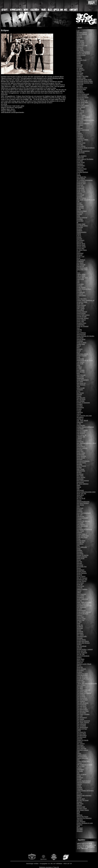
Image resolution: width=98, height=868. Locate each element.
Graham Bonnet (82, 312)
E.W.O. (79, 235)
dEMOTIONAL (81, 198)
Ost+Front (80, 508)
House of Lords (82, 356)
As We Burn (81, 70)
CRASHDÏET (81, 166)
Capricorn (80, 135)
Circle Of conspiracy (83, 151)
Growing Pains (81, 323)
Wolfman (80, 815)
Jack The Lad (81, 375)
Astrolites (80, 75)
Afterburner (80, 41)
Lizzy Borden (81, 425)
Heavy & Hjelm (81, 343)
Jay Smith (80, 381)
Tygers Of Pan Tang (83, 761)
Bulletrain (80, 128)
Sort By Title (81, 654)
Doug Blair (80, 221)
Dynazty (79, 229)
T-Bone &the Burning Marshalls (87, 683)
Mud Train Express (83, 481)
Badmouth (80, 84)
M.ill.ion (79, 440)
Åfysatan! (80, 828)
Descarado (80, 206)
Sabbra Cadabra (82, 589)
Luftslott (79, 438)
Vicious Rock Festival (84, 781)
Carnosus (80, 136)
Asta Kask (80, 73)
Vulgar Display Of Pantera (85, 791)
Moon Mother (81, 477)
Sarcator (79, 601)
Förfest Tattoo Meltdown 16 (85, 300)
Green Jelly (80, 321)
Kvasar (79, 411)
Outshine (80, 511)
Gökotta (79, 330)
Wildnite (79, 805)
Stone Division (81, 669)
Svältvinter (80, 680)
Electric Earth (81, 245)
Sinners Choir (81, 619)
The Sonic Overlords (83, 721)
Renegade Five (82, 567)
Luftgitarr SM (81, 437)
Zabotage (80, 820)
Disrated (79, 214)
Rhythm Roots (81, 571)
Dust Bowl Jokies (82, 226)
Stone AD (80, 667)
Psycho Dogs (81, 541)
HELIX (79, 346)
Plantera (79, 532)
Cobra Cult (80, 157)
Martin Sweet (81, 453)
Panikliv (79, 519)
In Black (79, 367)
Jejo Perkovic (81, 385)
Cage (78, 131)
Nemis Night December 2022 (86, 492)
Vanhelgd (80, 778)
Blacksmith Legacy (83, 106)
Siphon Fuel (81, 620)
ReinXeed (80, 565)
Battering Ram (81, 89)
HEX (78, 347)
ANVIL (79, 62)
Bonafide (80, 114)
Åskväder (80, 830)
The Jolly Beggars (82, 703)
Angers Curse (81, 55)
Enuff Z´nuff (80, 256)
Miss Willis (80, 476)
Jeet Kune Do (81, 383)
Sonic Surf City (81, 651)
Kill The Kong (81, 399)
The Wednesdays (82, 727)
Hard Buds (80, 338)
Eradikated (80, 261)
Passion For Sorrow (83, 521)
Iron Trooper (81, 370)
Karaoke (79, 394)
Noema (79, 500)
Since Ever (80, 617)
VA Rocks (80, 771)
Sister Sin (80, 625)
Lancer (79, 414)
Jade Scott (80, 377)
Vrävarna (80, 789)
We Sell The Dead (83, 800)
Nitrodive (80, 497)
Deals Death (81, 190)
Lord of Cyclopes (82, 430)
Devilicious (80, 208)
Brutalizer (80, 125)
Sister (78, 623)
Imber (78, 365)
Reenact (79, 563)
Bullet (78, 127)
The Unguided (81, 726)
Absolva (79, 36)
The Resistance (82, 718)
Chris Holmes (81, 146)
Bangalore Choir (82, 88)
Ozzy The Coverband (84, 513)
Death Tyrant (81, 192)
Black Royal (80, 104)
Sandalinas (80, 597)
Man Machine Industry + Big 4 (86, 443)
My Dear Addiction (83, 484)
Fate (78, 281)
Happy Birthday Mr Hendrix (85, 336)
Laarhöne (80, 412)
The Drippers (81, 695)
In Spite (79, 369)
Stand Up (80, 662)
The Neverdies (81, 713)
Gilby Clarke (81, 308)
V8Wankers (80, 769)
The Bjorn (80, 688)
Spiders (79, 657)
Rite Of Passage (82, 578)
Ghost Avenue (81, 305)
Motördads (80, 479)
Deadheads (80, 188)
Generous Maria (82, 302)
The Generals (81, 696)
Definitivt (79, 193)
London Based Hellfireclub (85, 427)
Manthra (79, 445)
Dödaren (79, 231)
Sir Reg (79, 622)
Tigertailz (80, 739)
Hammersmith (81, 334)
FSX (78, 297)
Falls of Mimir (81, 276)
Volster (79, 786)
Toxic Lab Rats (81, 748)
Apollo (79, 63)
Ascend (79, 71)
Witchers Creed (82, 808)
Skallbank (80, 627)
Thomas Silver (81, 734)
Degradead (80, 195)
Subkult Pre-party (82, 674)
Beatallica (80, 91)
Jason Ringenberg (83, 380)
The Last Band (81, 706)
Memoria (79, 459)
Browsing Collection (83, 123)
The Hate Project (82, 700)
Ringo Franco (81, 576)
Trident (79, 753)
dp (77, 222)
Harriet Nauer (81, 339)
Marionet (79, 450)
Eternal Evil (80, 266)
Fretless (79, 291)
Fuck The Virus (81, 299)
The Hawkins (81, 701)
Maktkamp (80, 442)
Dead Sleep (80, 187)
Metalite (79, 468)
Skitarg (79, 630)
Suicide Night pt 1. (83, 679)
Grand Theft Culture (83, 315)
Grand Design (81, 313)
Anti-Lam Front (81, 60)
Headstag (80, 341)
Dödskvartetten (82, 232)
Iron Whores (81, 372)
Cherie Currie (81, 143)
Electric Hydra (81, 247)
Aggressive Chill (82, 45)
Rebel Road (80, 558)
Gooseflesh (80, 310)
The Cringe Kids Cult (83, 690)
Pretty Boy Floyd (82, 537)
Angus (79, 57)
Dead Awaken (81, 182)
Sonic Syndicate (82, 653)
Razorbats (80, 554)
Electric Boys (81, 244)
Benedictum (80, 93)
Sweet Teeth (81, 682)
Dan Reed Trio (81, 177)
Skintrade (80, 628)
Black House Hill (82, 101)
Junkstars (80, 390)
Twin (78, 760)
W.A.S (79, 792)
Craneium (80, 164)
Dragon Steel (81, 224)
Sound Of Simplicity (83, 656)
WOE (78, 812)
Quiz (78, 545)
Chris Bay (80, 144)
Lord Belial (80, 429)
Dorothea (80, 219)
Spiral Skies (80, 659)
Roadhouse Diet (82, 580)
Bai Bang (80, 86)
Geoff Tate (80, 304)
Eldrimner (80, 242)
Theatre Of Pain (82, 729)
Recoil (79, 560)
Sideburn (80, 615)
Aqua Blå (80, 65)
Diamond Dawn (82, 211)
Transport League (82, 750)
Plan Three (80, 531)
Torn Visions (81, 744)
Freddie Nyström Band (84, 289)
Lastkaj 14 (80, 419)
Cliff (78, 154)
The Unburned (81, 724)
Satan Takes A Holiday (84, 602)
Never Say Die (81, 494)
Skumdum (80, 633)
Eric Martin (80, 263)
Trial (78, 752)
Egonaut (79, 239)
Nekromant (80, 490)
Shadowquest (81, 610)
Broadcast (80, 122)
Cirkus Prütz (81, 153)
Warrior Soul (81, 799)
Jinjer (78, 386)
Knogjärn (80, 404)
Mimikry (79, 472)
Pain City (80, 515)
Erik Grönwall (81, 265)
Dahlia (79, 175)
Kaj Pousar (80, 393)
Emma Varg (80, 248)
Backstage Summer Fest (85, 83)
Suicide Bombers (82, 677)
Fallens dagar (81, 274)
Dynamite (80, 227)
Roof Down (80, 583)
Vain (78, 773)
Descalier (80, 205)
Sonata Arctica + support (85, 649)
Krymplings (80, 407)
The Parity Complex (83, 714)
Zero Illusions (81, 821)
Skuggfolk (80, 631)
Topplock (80, 742)
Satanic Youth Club (83, 604)
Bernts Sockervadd (83, 94)
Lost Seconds (81, 432)
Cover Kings (81, 162)
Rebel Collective (82, 557)
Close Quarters (82, 156)
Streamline (80, 670)
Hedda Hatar (81, 344)
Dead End (80, 185)
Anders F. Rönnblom (83, 52)
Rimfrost (79, 575)
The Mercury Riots (83, 711)
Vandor (79, 776)
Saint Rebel (80, 596)
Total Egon (80, 745)
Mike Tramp (80, 469)
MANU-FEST (81, 446)
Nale (78, 489)
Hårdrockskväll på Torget (85, 360)
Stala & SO (80, 661)
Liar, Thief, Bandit (82, 420)
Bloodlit (79, 109)
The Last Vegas (82, 708)
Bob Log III (80, 112)
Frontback (80, 294)
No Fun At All (81, 498)
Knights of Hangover (83, 403)
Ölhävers (80, 831)
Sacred (79, 591)
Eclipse (79, 237)
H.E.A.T (79, 331)
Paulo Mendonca (82, 526)
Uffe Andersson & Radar (85, 765)
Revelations (80, 570)
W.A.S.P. (79, 794)
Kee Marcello (81, 398)
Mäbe (78, 485)
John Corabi (81, 388)
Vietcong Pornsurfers (83, 782)
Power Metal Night (83, 536)
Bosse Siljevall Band (83, 117)
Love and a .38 (81, 435)
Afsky (78, 39)
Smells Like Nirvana (83, 643)
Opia (78, 506)
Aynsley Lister (81, 78)
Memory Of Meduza (83, 461)
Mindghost (80, 474)
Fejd (78, 282)
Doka (78, 216)
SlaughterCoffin (82, 636)
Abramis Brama (82, 34)
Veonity (79, 779)
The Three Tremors (83, 722)
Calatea (79, 133)
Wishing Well (81, 807)
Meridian (79, 464)
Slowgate (80, 638)
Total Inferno (81, 747)
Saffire (79, 593)
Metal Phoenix (81, 466)
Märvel (79, 487)
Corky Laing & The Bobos (85, 159)
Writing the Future (82, 817)
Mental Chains (81, 463)
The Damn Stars (82, 692)
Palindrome (80, 516)
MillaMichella (81, 471)
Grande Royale (82, 317)
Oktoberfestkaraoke (83, 502)
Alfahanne (80, 47)
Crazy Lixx (80, 167)
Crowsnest (80, 170)
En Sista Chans (82, 250)
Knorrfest (80, 406)
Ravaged (80, 552)
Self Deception (81, 607)
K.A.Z (78, 391)
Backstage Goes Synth (84, 80)
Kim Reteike (81, 401)
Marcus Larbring (82, 448)
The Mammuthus (82, 709)
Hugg (78, 357)
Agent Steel (80, 44)
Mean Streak (81, 458)
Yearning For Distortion (84, 818)
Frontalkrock (81, 292)
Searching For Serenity (84, 606)
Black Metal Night (82, 102)
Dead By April (81, 183)
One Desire (80, 505)
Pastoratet (80, 523)
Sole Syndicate (81, 646)
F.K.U (78, 273)
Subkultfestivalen (82, 675)
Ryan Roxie (80, 586)
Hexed (79, 351)
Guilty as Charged (82, 326)
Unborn (79, 768)
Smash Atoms (81, 640)
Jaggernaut (80, 378)
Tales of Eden (81, 685)
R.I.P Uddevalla (82, 547)
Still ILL (79, 666)
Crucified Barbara (82, 172)
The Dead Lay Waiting (84, 693)
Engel (78, 252)
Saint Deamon (81, 594)
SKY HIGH (80, 635)
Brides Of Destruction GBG (85, 120)
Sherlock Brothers (82, 614)
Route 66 (80, 584)
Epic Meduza (81, 260)
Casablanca (80, 138)
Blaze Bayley (81, 107)
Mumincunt (80, 482)
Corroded (80, 161)
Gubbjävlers (81, 325)
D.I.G (78, 174)
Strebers (79, 672)
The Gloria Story (82, 698)
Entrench (80, 255)
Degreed (79, 196)
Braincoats (80, 119)
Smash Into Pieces (83, 641)
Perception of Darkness (84, 529)
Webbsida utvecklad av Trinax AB (49, 867)
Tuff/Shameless (82, 756)
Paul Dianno (81, 524)
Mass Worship (81, 456)
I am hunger (81, 362)
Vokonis (79, 784)
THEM (79, 731)
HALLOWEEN (81, 333)
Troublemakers (81, 755)
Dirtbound (80, 213)
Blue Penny (80, 110)
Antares (79, 58)
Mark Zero (80, 451)
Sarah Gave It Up (82, 599)
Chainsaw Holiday (82, 140)
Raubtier (79, 550)
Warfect (79, 797)
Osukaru (79, 510)
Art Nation (80, 68)
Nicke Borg (80, 495)
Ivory (78, 373)
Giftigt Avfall (80, 307)
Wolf (78, 813)
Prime (79, 539)
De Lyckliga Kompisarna (85, 180)
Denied (79, 203)
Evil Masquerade (82, 268)
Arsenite (79, 67)
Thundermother (82, 735)
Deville (79, 209)
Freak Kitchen (81, 287)
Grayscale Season (83, 318)
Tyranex (79, 763)
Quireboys (80, 544)
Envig (78, 258)
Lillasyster (80, 422)
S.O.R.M (79, 588)
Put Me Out (80, 542)
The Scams (80, 719)
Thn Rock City (81, 732)
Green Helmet (81, 320)
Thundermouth (81, 737)
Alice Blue (80, 49)
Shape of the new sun (84, 612)
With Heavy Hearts (83, 810)
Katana (79, 396)
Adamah (79, 37)
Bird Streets (80, 99)
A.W (78, 31)
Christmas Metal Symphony (86, 148)
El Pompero (80, 240)
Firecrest (79, 286)
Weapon (79, 802)
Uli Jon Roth (81, 766)
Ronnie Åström (81, 581)
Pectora (79, 528)
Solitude (79, 648)
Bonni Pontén (81, 115)
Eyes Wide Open (82, 269)
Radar (79, 549)
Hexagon (80, 349)
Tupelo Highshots (82, 758)
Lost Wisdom (81, 433)
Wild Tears (80, 804)
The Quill (80, 716)
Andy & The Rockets (83, 54)
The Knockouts (81, 705)
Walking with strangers (84, 795)
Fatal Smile (80, 279)
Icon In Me (80, 364)
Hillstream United (82, 354)
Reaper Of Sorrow (83, 555)
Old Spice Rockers (83, 503)
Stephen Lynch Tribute (84, 664)
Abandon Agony (82, 32)
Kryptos (79, 409)
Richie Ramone (82, 573)
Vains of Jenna (81, 774)
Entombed (80, 253)
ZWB (78, 826)
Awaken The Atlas (82, 76)
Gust (78, 328)
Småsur (79, 644)
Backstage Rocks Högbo (85, 81)
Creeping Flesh (82, 169)
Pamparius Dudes (82, 518)
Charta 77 (80, 141)
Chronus (79, 149)
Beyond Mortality (82, 96)
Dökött (79, 234)
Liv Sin (79, 424)
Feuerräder (80, 284)
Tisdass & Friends (82, 740)
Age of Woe (80, 42)
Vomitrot (79, 787)
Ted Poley (80, 687)
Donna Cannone (82, 218)
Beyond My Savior (83, 97)
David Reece (81, 179)
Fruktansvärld (81, 295)
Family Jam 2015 (82, 278)
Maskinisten (80, 455)
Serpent (79, 609)
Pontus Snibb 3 (82, 534)
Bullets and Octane (83, 130)
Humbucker (80, 359)
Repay (79, 568)
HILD (78, 352)
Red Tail (79, 562)
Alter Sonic (80, 50)
